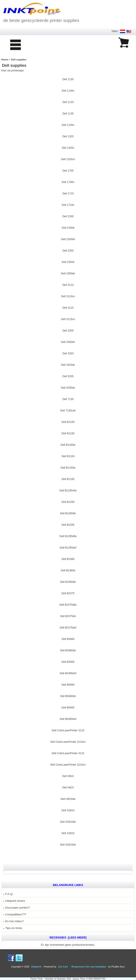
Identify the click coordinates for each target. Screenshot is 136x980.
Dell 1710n (68, 205)
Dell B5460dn (68, 696)
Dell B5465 (68, 707)
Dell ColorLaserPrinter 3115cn (68, 764)
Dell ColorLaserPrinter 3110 (68, 730)
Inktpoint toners (14, 901)
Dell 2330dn (68, 239)
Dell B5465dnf (68, 719)
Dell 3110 (68, 284)
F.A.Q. (8, 894)
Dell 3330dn (68, 342)
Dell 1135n (68, 125)
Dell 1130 (68, 79)
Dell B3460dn (68, 650)
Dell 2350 (68, 250)
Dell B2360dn (68, 581)
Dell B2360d (68, 570)
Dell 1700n (68, 182)
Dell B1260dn (68, 513)
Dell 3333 (68, 353)
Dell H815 (68, 787)
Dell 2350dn (68, 273)
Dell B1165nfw (68, 490)
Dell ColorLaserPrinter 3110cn (68, 741)
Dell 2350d (68, 262)
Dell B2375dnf (68, 627)
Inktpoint (36, 967)
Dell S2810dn (68, 821)
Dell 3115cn (68, 319)
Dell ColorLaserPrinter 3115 (68, 753)
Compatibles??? (15, 914)
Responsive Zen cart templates (89, 967)
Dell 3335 (68, 376)
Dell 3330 (68, 330)
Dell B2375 (68, 593)
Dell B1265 (68, 524)
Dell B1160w (68, 444)
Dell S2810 (68, 810)
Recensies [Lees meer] (68, 937)
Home (5, 60)
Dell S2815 (68, 833)
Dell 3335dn (68, 387)
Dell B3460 (68, 639)
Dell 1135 (68, 113)
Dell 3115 (68, 307)
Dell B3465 (68, 661)
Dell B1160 (68, 433)
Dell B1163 (68, 456)
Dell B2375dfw (68, 604)
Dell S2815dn (68, 844)
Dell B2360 (68, 559)
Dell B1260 (68, 502)
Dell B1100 (68, 422)
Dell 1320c (68, 147)
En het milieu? (14, 921)
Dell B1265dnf (68, 547)
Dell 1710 (68, 193)
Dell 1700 (68, 170)
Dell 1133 (68, 102)
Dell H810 (68, 776)
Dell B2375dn (68, 616)
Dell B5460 (68, 684)
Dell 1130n (68, 90)
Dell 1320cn (68, 159)
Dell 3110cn (68, 296)
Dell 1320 (68, 136)
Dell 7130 (68, 399)
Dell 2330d (68, 227)
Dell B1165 (68, 479)
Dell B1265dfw (68, 536)
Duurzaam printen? (17, 908)
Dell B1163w (68, 467)
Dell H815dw (68, 799)
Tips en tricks (13, 928)
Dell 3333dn (68, 364)
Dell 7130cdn (68, 410)
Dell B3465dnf (68, 673)
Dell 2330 (68, 216)
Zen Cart (63, 967)
